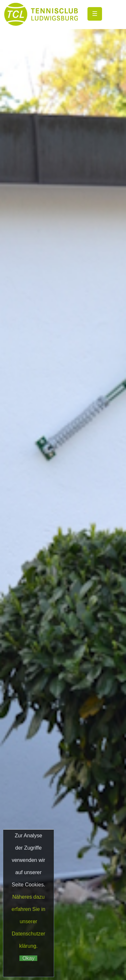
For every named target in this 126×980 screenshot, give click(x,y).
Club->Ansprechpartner (63, 875)
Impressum (85, 915)
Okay (28, 958)
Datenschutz (67, 540)
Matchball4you (91, 943)
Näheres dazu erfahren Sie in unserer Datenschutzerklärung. (29, 921)
